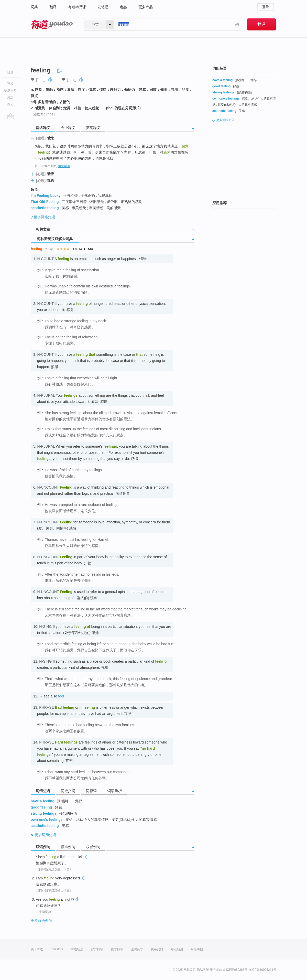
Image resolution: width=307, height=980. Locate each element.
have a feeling (43, 801)
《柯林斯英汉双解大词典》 (54, 869)
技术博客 (117, 949)
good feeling (41, 807)
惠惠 (123, 7)
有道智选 (77, 949)
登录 (266, 7)
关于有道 (37, 949)
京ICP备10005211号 (262, 970)
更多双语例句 (41, 921)
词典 (34, 7)
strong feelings (43, 813)
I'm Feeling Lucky (46, 196)
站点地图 (177, 949)
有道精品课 (77, 7)
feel (61, 696)
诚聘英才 (137, 949)
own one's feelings (47, 820)
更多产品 (146, 7)
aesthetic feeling (45, 208)
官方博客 (97, 949)
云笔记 (103, 7)
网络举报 (197, 949)
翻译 (53, 7)
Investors (57, 949)
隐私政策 (203, 970)
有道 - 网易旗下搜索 (52, 24)
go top (10, 116)
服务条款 (216, 970)
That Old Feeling (45, 202)
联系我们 (157, 949)
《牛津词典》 (45, 912)
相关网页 (64, 166)
